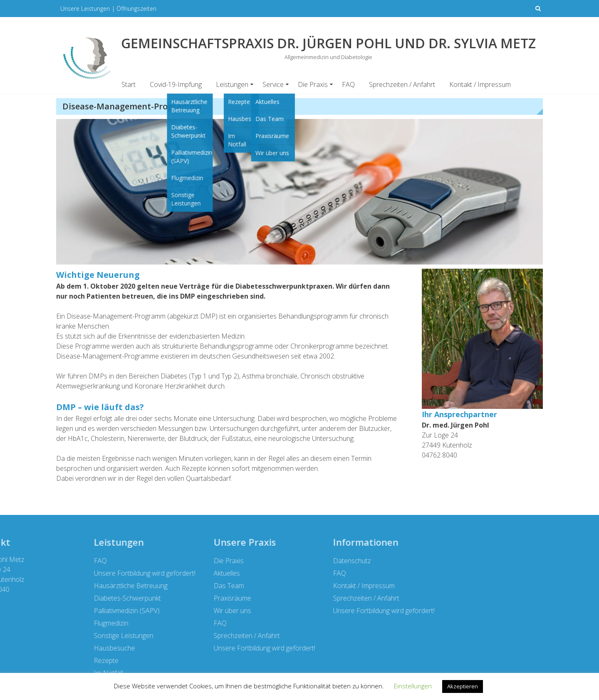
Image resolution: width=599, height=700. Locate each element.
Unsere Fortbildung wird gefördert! (146, 648)
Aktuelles (108, 573)
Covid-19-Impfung (176, 84)
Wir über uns (114, 611)
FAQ (348, 84)
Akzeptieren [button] (463, 686)
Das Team (110, 586)
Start (129, 84)
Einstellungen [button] (413, 686)
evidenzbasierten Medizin (207, 336)
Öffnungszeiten (136, 9)
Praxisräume (114, 598)
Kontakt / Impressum (480, 84)
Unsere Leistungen (85, 9)
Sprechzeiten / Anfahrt (402, 84)
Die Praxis (313, 84)
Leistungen (232, 84)
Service (273, 84)
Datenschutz (234, 561)
